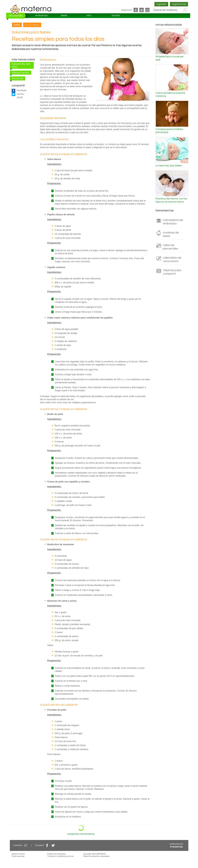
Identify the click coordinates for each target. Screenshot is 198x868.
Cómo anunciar (18, 856)
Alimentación (20, 73)
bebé (64, 15)
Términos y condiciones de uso (61, 856)
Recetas (17, 78)
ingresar (161, 4)
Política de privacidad (56, 854)
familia (116, 15)
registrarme (179, 4)
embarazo (42, 15)
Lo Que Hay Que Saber (169, 166)
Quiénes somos (18, 854)
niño (89, 15)
